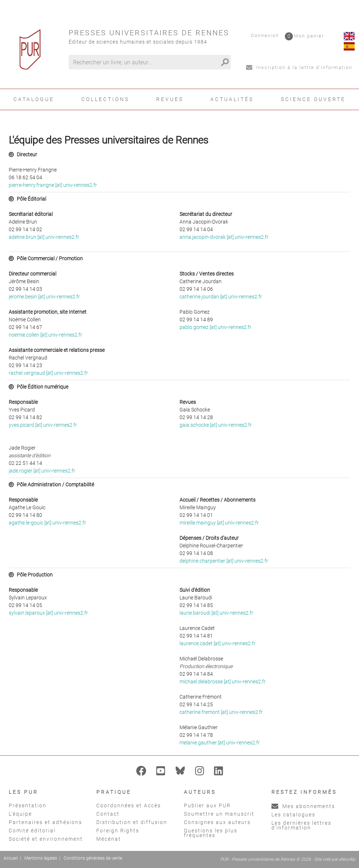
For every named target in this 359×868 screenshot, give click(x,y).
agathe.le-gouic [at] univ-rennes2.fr (47, 523)
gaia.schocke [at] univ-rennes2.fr (216, 425)
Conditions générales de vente (93, 858)
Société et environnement (46, 839)
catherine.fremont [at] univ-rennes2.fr (221, 712)
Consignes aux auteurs (217, 822)
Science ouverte (313, 99)
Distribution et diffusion (132, 822)
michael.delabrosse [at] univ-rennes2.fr (223, 682)
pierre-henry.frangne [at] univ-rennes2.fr (53, 185)
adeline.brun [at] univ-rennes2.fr (44, 237)
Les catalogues (293, 815)
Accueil (11, 858)
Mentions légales (41, 858)
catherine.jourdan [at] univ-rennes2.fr (221, 297)
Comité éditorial (32, 831)
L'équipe (20, 814)
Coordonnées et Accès (129, 805)
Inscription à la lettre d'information (299, 67)
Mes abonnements (303, 806)
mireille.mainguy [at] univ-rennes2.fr (219, 523)
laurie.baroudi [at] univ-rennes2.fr (216, 613)
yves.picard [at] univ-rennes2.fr (43, 425)
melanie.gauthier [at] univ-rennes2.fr (220, 743)
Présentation (28, 805)
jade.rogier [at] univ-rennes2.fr (42, 471)
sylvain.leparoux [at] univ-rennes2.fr (48, 613)
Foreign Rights (118, 831)
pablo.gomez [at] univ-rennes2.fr (215, 327)
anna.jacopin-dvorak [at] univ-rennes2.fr (224, 237)
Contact (108, 814)
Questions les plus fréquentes (211, 833)
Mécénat (109, 839)
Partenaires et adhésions (45, 822)
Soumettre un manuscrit (219, 814)
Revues (170, 99)
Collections (105, 99)
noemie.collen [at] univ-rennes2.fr (45, 335)
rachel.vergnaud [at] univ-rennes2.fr (48, 373)
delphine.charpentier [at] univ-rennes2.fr (224, 561)
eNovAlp (347, 859)
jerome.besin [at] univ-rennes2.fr (44, 297)
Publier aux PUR (207, 805)
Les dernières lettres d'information (301, 825)
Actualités (232, 99)
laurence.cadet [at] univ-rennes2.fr (217, 643)
